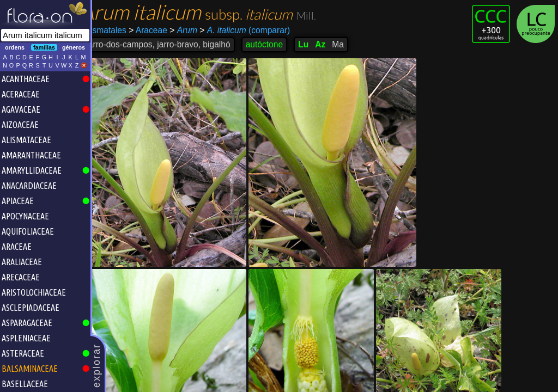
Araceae (161, 30)
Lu (316, 44)
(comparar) (258, 30)
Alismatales (118, 30)
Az (333, 44)
